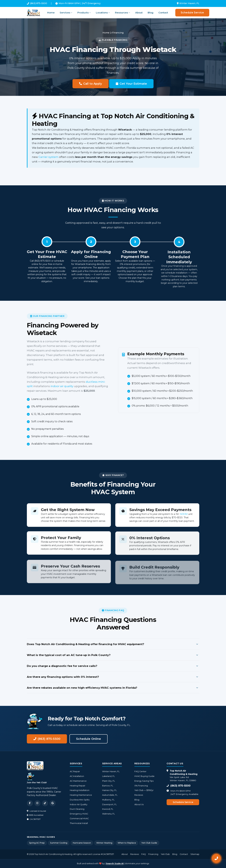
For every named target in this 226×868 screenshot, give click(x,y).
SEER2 (184, 517)
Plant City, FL (109, 781)
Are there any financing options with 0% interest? (113, 677)
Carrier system (48, 157)
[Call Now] (216, 858)
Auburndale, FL (110, 795)
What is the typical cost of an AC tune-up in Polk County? (113, 655)
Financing (153, 854)
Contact (163, 13)
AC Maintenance (78, 781)
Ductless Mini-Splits (80, 800)
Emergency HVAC (79, 814)
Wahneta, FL (108, 814)
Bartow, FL (108, 786)
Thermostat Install (79, 823)
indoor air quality (61, 386)
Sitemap (195, 854)
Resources (123, 13)
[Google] (53, 803)
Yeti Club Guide (149, 843)
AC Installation (77, 776)
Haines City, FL (109, 790)
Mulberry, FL (108, 800)
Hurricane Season (82, 843)
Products (84, 13)
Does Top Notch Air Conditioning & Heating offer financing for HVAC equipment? (113, 644)
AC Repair (75, 771)
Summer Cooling (59, 843)
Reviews (139, 795)
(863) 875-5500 (37, 3)
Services (66, 13)
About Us (139, 804)
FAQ (144, 854)
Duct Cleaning (77, 809)
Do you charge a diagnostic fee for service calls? (113, 666)
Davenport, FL (109, 804)
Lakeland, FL (108, 776)
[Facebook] (30, 803)
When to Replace (127, 843)
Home (51, 13)
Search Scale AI (115, 863)
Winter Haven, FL (111, 771)
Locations (103, 13)
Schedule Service (192, 13)
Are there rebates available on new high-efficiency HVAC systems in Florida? (113, 688)
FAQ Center (140, 771)
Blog (151, 13)
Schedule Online (89, 739)
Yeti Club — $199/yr (144, 790)
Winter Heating (104, 843)
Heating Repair (78, 786)
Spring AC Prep (37, 843)
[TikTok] (45, 803)
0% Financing (141, 786)
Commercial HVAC (79, 819)
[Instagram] (37, 803)
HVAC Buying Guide (144, 776)
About (139, 13)
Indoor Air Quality (79, 804)
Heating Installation (80, 790)
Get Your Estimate (131, 84)
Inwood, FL (108, 809)
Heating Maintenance (81, 795)
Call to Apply (91, 84)
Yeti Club (165, 854)
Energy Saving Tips (144, 781)
